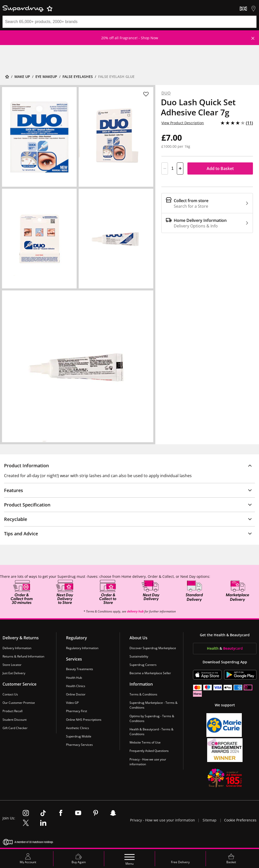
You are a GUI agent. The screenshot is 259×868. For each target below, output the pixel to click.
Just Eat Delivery (14, 673)
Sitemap (210, 820)
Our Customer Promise (19, 703)
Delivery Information (17, 648)
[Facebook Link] (61, 813)
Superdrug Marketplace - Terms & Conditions (154, 705)
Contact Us (10, 694)
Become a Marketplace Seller (150, 673)
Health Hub (74, 678)
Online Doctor (76, 694)
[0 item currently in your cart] (231, 859)
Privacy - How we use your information (148, 762)
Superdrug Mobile (79, 736)
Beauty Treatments (80, 669)
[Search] (123, 22)
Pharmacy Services (79, 745)
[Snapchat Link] (113, 813)
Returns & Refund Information (23, 656)
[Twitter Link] (26, 823)
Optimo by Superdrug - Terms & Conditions (152, 718)
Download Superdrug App (225, 662)
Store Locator (12, 665)
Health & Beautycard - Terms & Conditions (152, 732)
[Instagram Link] (26, 813)
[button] (129, 465)
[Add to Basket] (220, 168)
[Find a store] (253, 9)
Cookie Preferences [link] (240, 820)
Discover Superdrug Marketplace (153, 648)
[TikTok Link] (43, 813)
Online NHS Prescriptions (84, 720)
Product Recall (13, 711)
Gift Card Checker (15, 728)
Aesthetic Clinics (78, 728)
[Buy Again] (79, 859)
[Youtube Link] (78, 813)
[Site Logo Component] (129, 9)
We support (225, 705)
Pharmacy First (77, 711)
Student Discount (15, 720)
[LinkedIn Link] (43, 823)
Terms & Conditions (143, 694)
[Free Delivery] (180, 859)
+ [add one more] (180, 168)
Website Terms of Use (145, 742)
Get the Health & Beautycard (225, 635)
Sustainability (139, 656)
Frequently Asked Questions (149, 751)
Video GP (72, 703)
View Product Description (183, 123)
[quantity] (172, 168)
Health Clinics (76, 686)
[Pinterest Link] (96, 813)
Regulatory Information (82, 648)
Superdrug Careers (143, 665)
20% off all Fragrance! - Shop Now (130, 38)
